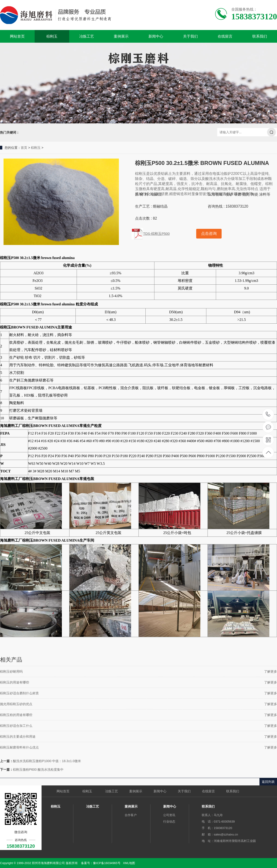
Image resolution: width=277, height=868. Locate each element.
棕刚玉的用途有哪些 (15, 682)
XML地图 (129, 863)
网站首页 (17, 36)
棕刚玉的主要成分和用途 (18, 737)
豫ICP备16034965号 (107, 863)
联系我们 (260, 36)
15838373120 (268, 414)
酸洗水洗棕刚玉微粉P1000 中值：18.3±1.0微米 (47, 761)
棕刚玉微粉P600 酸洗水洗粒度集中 (38, 770)
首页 (24, 148)
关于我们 (190, 36)
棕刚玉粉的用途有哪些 (16, 715)
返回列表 (268, 782)
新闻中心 (156, 36)
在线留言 (225, 36)
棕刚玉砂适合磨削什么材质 (19, 693)
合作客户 (131, 815)
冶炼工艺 (87, 36)
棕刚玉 (52, 36)
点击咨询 (209, 234)
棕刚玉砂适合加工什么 (16, 726)
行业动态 (169, 822)
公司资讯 (169, 815)
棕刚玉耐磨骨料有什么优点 (19, 747)
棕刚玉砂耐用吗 (11, 671)
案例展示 (121, 36)
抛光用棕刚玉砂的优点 (16, 704)
